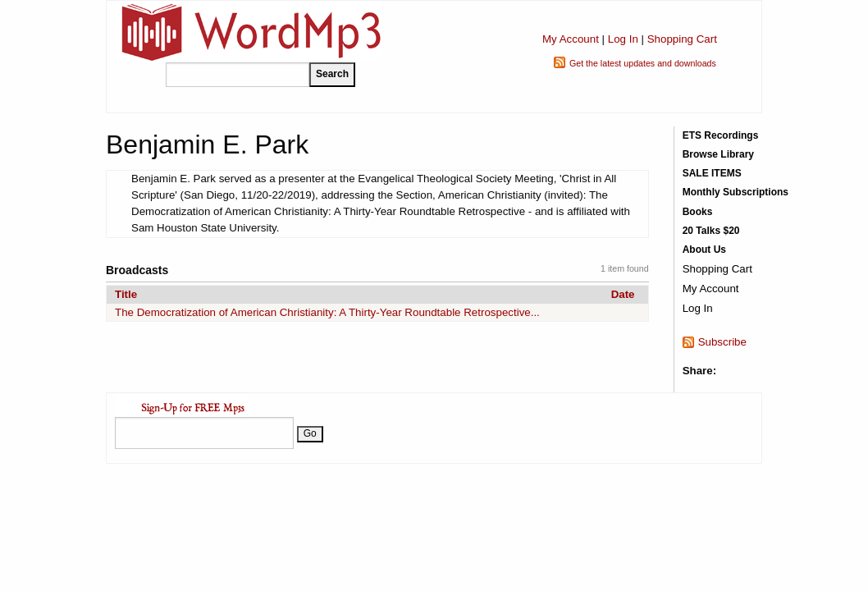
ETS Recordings (721, 135)
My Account (571, 39)
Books (698, 212)
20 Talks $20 (711, 231)
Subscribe (722, 342)
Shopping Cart (682, 39)
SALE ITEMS (712, 173)
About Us (704, 250)
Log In (623, 39)
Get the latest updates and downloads (643, 63)
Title (126, 294)
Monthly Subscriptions (736, 192)
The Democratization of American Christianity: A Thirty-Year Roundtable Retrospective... (327, 312)
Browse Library (718, 154)
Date (623, 294)
